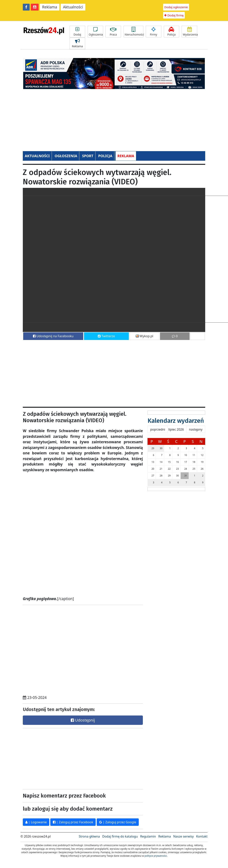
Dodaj (77, 32)
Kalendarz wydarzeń (176, 421)
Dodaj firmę (174, 15)
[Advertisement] (114, 118)
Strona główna (89, 836)
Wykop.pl (144, 336)
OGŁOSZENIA (66, 156)
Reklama (50, 7)
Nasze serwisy (183, 836)
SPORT (88, 156)
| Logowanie (36, 822)
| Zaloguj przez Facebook (73, 822)
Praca (113, 32)
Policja (171, 32)
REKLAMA (126, 156)
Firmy (154, 32)
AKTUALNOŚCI (37, 156)
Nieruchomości (134, 32)
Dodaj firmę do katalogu (120, 836)
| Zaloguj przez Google (118, 822)
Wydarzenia (190, 32)
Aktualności (73, 7)
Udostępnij (83, 720)
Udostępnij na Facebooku (53, 336)
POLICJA (105, 156)
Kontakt (202, 836)
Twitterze (106, 336)
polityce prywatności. (156, 856)
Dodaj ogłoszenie (176, 7)
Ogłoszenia (96, 32)
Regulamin (148, 836)
